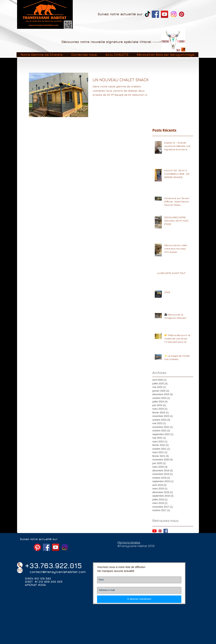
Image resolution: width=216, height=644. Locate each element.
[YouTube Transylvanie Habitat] (165, 14)
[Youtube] (154, 531)
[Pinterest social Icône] (160, 531)
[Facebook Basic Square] (166, 531)
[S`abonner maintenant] (139, 599)
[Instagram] (174, 14)
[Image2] (173, 41)
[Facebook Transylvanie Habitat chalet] (155, 14)
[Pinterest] (182, 14)
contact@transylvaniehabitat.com (58, 572)
